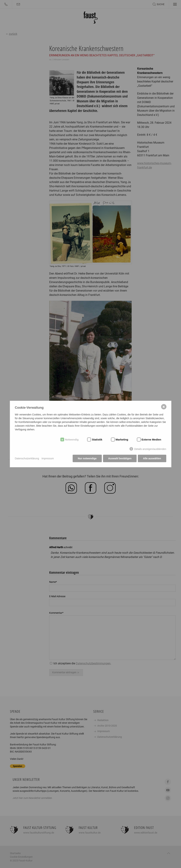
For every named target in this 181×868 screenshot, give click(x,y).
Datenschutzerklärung (27, 458)
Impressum (48, 458)
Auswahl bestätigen (120, 458)
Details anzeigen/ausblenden (150, 449)
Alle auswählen (152, 458)
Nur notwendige (87, 458)
